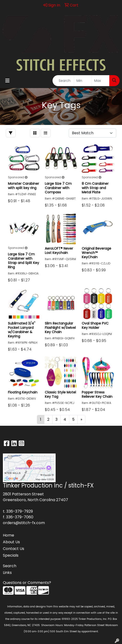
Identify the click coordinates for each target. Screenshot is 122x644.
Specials (11, 555)
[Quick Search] (63, 81)
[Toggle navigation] (7, 81)
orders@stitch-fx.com (24, 523)
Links (7, 573)
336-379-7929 (20, 511)
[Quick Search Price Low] (83, 81)
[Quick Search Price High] (101, 81)
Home (9, 535)
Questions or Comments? (27, 583)
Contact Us (14, 549)
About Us (11, 542)
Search (10, 566)
